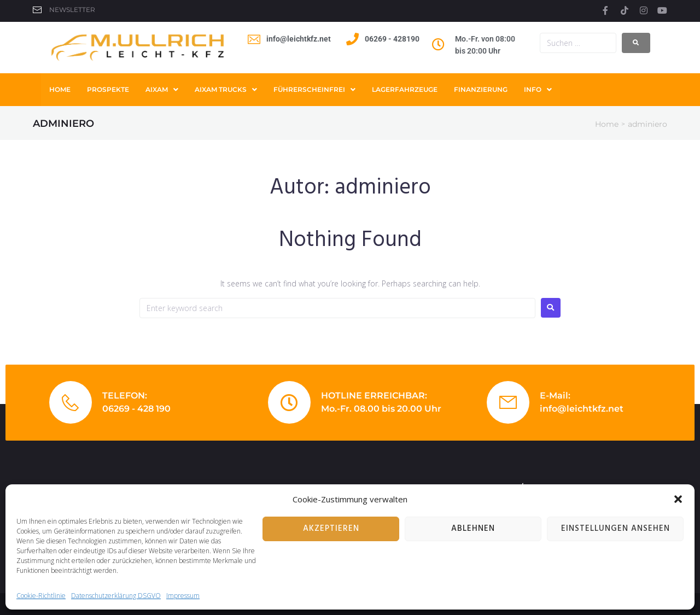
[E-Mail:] (508, 402)
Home (607, 124)
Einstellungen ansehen (616, 529)
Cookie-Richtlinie (41, 596)
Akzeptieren (331, 529)
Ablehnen (473, 529)
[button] (678, 499)
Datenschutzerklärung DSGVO (116, 596)
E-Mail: (555, 396)
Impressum (183, 596)
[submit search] (636, 43)
